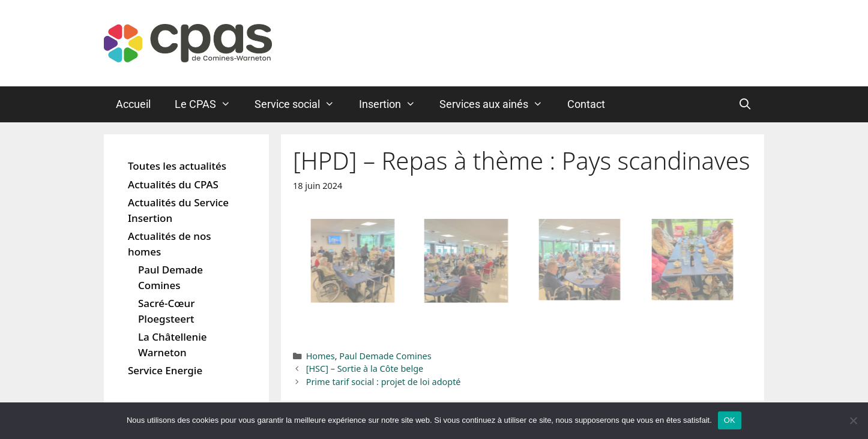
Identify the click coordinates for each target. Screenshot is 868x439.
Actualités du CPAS (173, 184)
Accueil (133, 104)
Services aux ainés (497, 104)
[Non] (853, 420)
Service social (300, 104)
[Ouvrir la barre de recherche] (745, 104)
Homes (321, 356)
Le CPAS (209, 104)
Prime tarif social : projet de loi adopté (384, 382)
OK (730, 420)
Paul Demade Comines (385, 356)
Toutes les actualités (177, 166)
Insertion (393, 104)
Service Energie (165, 370)
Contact (586, 104)
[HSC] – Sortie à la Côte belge (365, 369)
